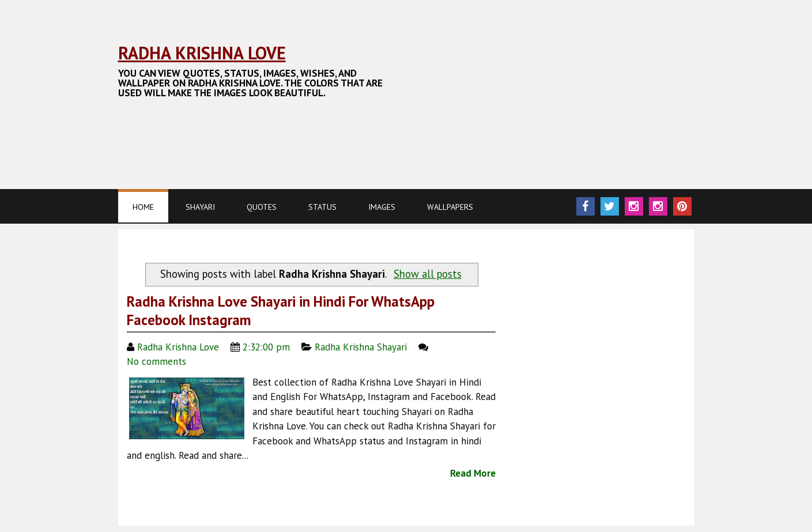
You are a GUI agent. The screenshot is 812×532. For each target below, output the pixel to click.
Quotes (262, 207)
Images (382, 207)
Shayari (200, 207)
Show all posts (428, 274)
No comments (158, 361)
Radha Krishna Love (202, 53)
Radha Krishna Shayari (361, 347)
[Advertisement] (328, 124)
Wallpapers (450, 207)
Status (322, 207)
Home (143, 207)
